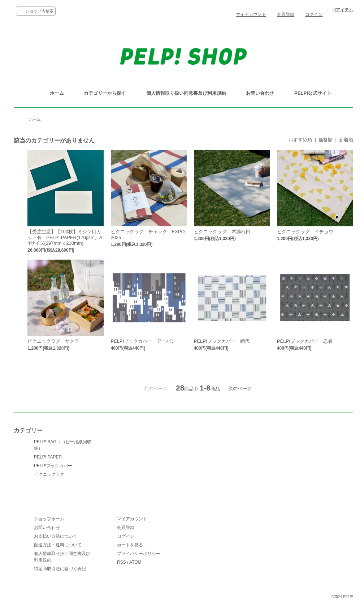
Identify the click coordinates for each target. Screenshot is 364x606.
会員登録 (286, 14)
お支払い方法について (56, 536)
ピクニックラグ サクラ (53, 341)
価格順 (326, 140)
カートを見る (130, 545)
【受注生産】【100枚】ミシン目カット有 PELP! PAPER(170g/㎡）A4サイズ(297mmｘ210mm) (65, 237)
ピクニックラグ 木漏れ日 (222, 232)
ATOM (135, 562)
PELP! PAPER (48, 457)
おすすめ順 (300, 140)
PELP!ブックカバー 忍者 (305, 341)
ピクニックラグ (49, 474)
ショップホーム (49, 519)
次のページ (240, 389)
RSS (122, 562)
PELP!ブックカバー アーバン (143, 341)
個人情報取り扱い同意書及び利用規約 (186, 93)
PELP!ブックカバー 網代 (222, 341)
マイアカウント (251, 14)
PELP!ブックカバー (53, 466)
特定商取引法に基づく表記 (60, 569)
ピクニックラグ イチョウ (305, 232)
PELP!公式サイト (313, 93)
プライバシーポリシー (139, 554)
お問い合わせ (260, 93)
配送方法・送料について (58, 545)
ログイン (314, 14)
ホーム (57, 93)
